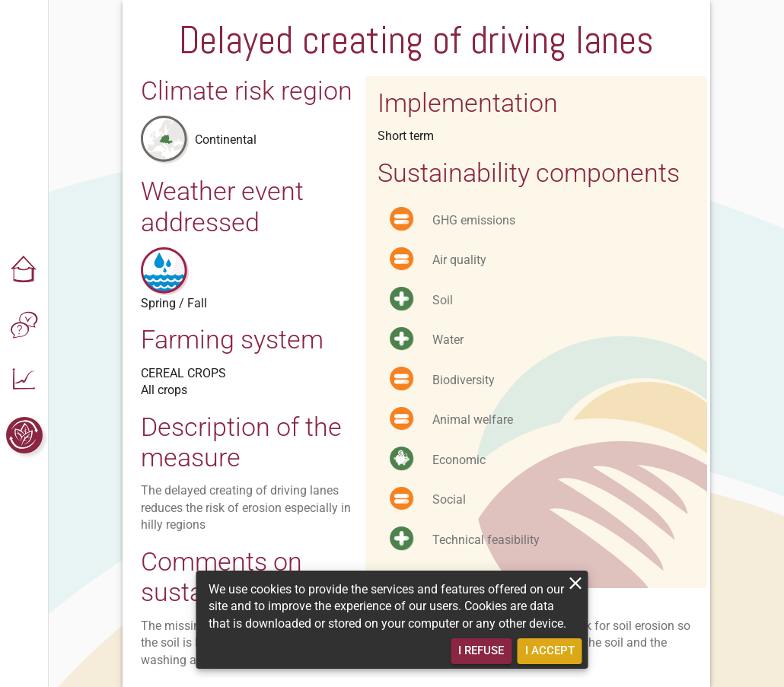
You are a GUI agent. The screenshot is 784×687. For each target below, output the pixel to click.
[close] (576, 583)
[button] (24, 271)
